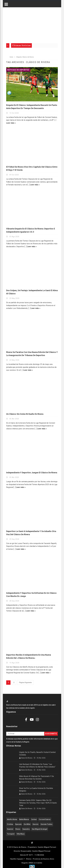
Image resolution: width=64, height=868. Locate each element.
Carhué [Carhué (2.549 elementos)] (34, 819)
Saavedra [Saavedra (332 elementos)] (26, 829)
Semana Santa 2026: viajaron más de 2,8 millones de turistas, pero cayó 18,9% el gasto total (38, 803)
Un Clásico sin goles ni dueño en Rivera (25, 414)
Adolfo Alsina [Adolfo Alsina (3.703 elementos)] (12, 819)
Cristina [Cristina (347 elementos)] (10, 824)
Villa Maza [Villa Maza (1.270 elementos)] (21, 834)
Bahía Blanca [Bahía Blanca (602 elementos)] (24, 819)
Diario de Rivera (27, 758)
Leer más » (11, 123)
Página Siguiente (25, 682)
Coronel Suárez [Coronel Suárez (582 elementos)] (45, 819)
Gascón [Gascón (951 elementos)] (35, 824)
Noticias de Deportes (18, 70)
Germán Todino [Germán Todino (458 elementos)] (47, 824)
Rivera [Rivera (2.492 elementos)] (18, 829)
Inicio (10, 57)
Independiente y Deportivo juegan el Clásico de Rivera (32, 473)
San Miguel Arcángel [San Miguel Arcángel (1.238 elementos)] (40, 829)
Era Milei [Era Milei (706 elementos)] (27, 824)
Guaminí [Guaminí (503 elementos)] (10, 829)
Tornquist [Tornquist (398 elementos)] (11, 834)
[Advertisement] (32, 24)
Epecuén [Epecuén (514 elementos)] (18, 824)
